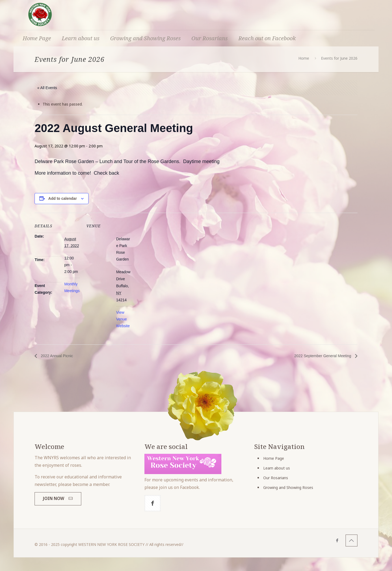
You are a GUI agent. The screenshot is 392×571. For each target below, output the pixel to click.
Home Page (274, 458)
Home (304, 58)
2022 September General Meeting (323, 356)
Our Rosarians (276, 478)
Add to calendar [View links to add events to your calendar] (63, 198)
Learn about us (277, 468)
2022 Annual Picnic (56, 356)
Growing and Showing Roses (288, 487)
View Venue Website (123, 319)
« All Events (47, 88)
